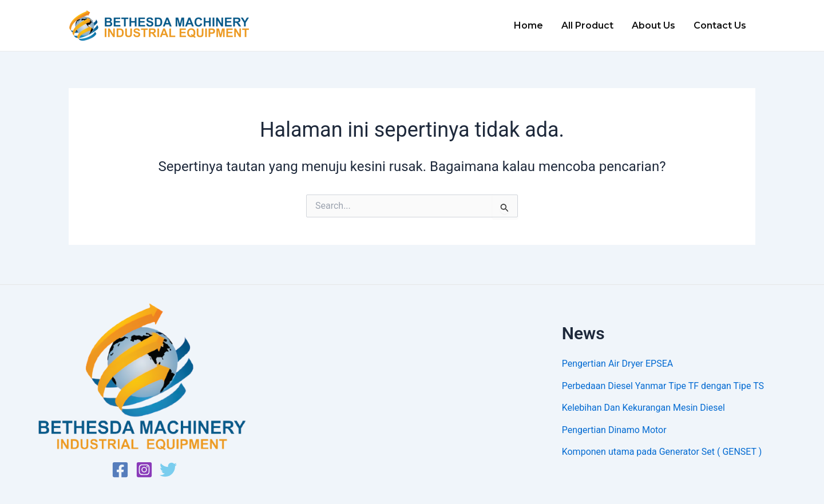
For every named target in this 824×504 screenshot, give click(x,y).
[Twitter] (168, 470)
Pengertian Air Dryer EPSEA (618, 364)
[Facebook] (120, 470)
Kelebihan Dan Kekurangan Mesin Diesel (643, 408)
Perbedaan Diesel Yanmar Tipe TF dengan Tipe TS (663, 386)
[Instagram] (144, 470)
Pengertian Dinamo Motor (614, 430)
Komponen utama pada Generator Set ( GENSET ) (662, 452)
